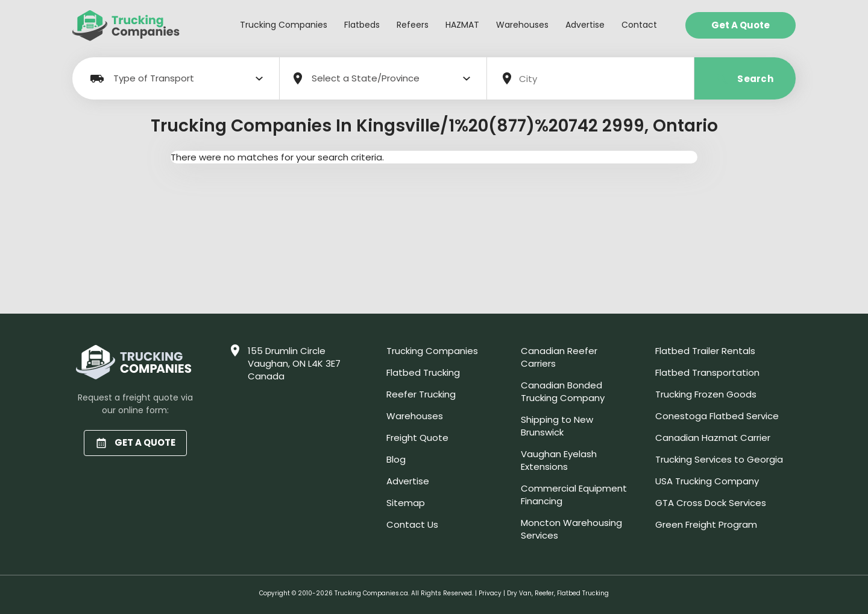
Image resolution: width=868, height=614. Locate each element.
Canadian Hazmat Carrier (713, 438)
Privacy (490, 593)
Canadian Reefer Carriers (559, 357)
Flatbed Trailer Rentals (705, 351)
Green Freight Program (706, 524)
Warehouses (522, 25)
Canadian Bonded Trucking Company (563, 391)
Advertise (585, 25)
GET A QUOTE (135, 442)
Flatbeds (362, 25)
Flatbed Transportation (707, 372)
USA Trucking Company (707, 481)
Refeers (413, 25)
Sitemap (406, 503)
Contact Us (412, 524)
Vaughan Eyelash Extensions (559, 460)
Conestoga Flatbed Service (717, 416)
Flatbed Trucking (423, 372)
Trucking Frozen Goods (706, 394)
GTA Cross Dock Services (711, 503)
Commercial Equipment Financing (574, 495)
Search (745, 79)
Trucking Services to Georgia (719, 459)
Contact (639, 25)
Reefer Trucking (421, 394)
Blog (396, 459)
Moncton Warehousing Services (571, 529)
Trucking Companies (284, 25)
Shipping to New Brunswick (557, 426)
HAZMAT (462, 25)
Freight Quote (417, 438)
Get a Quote (741, 25)
